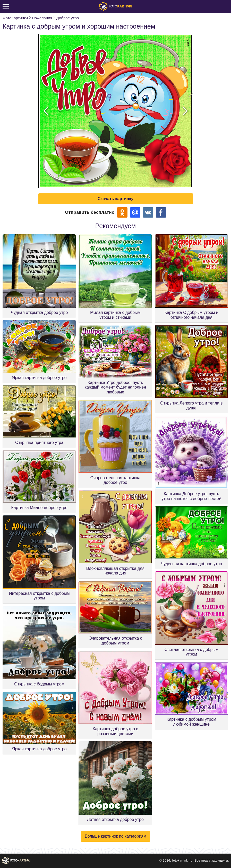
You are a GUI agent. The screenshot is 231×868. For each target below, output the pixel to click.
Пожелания (42, 18)
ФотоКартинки (15, 18)
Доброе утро (68, 18)
